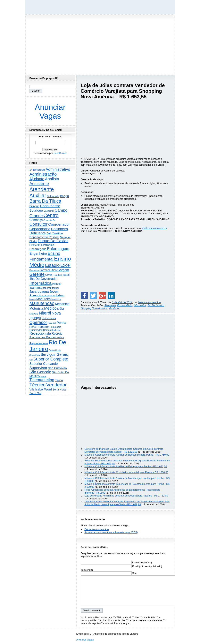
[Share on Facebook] (84, 295)
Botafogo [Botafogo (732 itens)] (36, 210)
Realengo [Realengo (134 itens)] (56, 330)
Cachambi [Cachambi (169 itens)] (49, 211)
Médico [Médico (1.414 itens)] (50, 308)
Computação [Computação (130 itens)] (49, 220)
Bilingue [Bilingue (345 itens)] (34, 206)
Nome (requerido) (116, 562)
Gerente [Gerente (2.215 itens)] (37, 274)
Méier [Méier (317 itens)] (61, 309)
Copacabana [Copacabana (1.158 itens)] (40, 229)
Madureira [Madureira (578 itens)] (44, 299)
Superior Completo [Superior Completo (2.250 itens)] (51, 359)
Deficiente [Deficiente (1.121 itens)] (38, 233)
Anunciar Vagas (50, 112)
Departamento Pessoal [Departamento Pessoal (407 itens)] (44, 237)
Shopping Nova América (94, 308)
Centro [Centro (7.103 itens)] (51, 215)
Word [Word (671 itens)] (48, 389)
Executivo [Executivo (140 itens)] (34, 270)
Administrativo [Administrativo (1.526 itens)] (58, 169)
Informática (140, 305)
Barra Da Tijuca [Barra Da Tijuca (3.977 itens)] (45, 201)
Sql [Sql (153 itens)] (31, 360)
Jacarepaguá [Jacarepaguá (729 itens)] (39, 292)
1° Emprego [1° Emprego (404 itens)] (37, 170)
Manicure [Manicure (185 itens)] (56, 299)
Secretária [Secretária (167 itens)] (35, 355)
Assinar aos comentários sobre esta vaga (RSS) (111, 532)
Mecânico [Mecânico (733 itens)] (62, 304)
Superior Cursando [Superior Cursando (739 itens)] (44, 364)
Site (109, 573)
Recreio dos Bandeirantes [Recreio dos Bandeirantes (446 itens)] (47, 337)
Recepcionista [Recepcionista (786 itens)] (40, 333)
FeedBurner (60, 153)
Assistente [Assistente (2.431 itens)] (39, 184)
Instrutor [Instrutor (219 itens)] (57, 284)
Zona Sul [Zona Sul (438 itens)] (35, 393)
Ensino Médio (125, 305)
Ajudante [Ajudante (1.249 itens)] (37, 179)
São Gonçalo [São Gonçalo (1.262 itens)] (40, 372)
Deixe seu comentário (97, 529)
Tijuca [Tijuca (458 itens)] (59, 380)
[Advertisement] (100, 43)
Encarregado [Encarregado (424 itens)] (38, 249)
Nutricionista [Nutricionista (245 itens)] (49, 318)
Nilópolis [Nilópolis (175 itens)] (34, 314)
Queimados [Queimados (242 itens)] (36, 330)
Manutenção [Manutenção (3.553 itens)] (42, 303)
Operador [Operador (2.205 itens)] (38, 322)
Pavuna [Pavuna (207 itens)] (52, 323)
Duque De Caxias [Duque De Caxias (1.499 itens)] (53, 241)
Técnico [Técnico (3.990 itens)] (38, 385)
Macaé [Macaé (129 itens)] (33, 299)
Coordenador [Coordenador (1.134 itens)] (59, 224)
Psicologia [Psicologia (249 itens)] (55, 327)
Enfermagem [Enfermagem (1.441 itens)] (58, 249)
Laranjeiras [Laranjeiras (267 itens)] (49, 295)
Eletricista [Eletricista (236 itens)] (35, 245)
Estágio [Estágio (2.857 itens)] (52, 265)
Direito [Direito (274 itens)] (33, 241)
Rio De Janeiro (156, 305)
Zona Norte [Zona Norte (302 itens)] (59, 390)
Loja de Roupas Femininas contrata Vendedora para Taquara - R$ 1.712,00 (126, 496)
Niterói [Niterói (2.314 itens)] (45, 313)
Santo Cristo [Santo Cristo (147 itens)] (55, 350)
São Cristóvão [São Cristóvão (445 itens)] (57, 368)
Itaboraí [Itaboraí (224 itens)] (47, 288)
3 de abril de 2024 (122, 302)
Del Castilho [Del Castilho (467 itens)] (55, 233)
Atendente (110, 305)
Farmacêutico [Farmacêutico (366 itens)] (48, 270)
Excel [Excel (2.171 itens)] (65, 265)
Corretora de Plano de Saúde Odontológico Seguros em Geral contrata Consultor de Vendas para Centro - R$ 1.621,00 (124, 450)
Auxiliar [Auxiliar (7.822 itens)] (38, 195)
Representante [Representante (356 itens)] (39, 343)
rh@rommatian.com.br (155, 228)
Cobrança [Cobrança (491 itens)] (36, 220)
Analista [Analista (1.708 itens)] (52, 179)
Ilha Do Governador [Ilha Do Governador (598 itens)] (44, 279)
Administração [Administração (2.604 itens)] (43, 174)
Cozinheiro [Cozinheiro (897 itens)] (59, 229)
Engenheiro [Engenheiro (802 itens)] (38, 254)
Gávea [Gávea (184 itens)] (49, 275)
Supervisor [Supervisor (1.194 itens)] (38, 368)
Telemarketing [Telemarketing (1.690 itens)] (42, 380)
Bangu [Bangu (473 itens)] (64, 196)
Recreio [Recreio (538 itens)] (57, 333)
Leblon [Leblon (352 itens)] (60, 295)
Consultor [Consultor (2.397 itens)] (39, 224)
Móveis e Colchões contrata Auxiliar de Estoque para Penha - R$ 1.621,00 (126, 466)
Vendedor (114, 308)
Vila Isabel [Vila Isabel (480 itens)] (37, 389)
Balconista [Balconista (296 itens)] (53, 196)
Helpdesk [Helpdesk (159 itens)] (58, 275)
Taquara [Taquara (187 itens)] (42, 376)
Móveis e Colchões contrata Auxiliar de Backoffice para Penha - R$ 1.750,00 (127, 455)
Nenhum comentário (149, 302)
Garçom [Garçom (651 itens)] (63, 270)
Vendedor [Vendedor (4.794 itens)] (56, 385)
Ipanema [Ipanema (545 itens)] (36, 288)
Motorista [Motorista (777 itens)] (37, 308)
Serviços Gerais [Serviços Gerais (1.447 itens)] (54, 354)
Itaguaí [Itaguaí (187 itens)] (55, 288)
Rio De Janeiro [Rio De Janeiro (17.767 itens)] (48, 346)
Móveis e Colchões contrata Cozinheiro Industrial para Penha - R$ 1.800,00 (126, 472)
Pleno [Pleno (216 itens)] (33, 327)
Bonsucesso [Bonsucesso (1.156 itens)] (50, 206)
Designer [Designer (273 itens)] (65, 237)
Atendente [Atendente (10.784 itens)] (42, 189)
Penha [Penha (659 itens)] (61, 323)
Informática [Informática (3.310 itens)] (41, 283)
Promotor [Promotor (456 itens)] (43, 327)
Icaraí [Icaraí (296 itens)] (66, 275)
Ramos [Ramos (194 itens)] (47, 330)
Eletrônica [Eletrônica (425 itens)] (48, 245)
